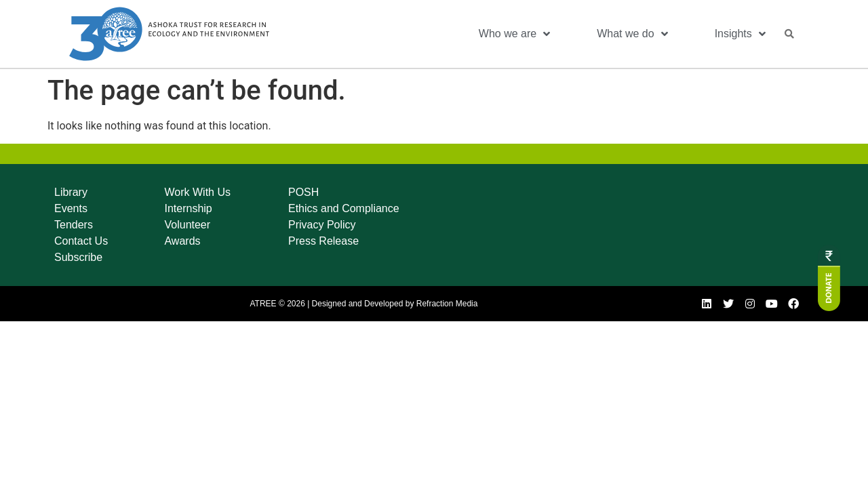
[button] (789, 34)
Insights (740, 34)
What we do (632, 34)
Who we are (514, 34)
